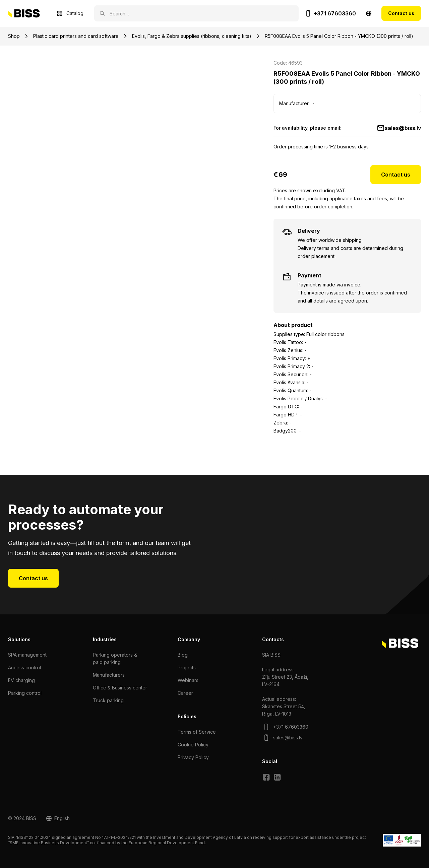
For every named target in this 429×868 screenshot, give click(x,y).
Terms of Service (197, 732)
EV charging (21, 680)
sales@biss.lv (403, 128)
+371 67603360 (335, 13)
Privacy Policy (193, 757)
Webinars (188, 680)
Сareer (185, 693)
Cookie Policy (193, 745)
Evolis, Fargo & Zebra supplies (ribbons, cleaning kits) (192, 36)
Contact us (401, 13)
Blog (183, 655)
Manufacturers (109, 675)
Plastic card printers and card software (76, 36)
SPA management (27, 655)
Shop (14, 36)
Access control (24, 667)
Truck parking (108, 700)
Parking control (25, 693)
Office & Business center (120, 688)
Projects (187, 667)
